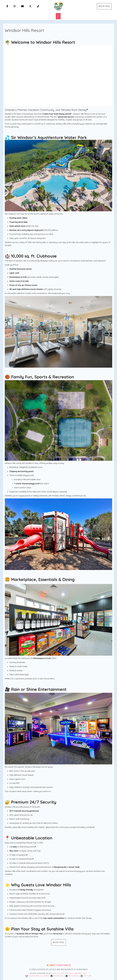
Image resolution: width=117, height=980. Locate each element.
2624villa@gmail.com (77, 973)
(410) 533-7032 (59, 973)
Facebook (57, 976)
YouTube (86, 976)
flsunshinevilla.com (37, 976)
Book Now (104, 6)
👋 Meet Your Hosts (59, 965)
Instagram (72, 976)
